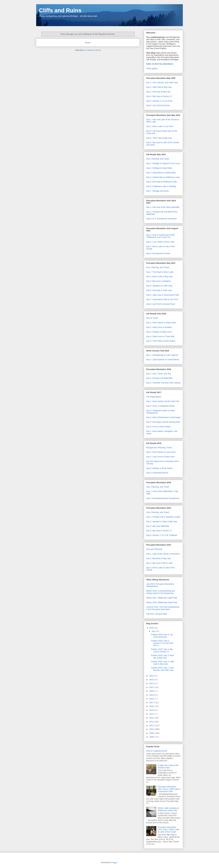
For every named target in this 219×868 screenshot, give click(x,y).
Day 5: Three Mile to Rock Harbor (161, 341)
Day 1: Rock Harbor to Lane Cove (161, 452)
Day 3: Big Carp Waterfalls (158, 526)
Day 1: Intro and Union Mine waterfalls (163, 207)
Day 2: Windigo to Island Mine (159, 168)
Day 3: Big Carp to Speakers (159, 281)
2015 (152, 710)
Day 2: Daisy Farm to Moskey (159, 327)
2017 (152, 703)
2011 (152, 725)
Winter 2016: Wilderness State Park (162, 602)
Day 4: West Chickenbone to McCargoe (163, 417)
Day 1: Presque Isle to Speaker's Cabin (163, 517)
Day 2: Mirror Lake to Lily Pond (160, 126)
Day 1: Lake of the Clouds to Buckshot (163, 554)
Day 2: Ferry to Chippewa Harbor (161, 406)
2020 (152, 691)
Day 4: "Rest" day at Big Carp (159, 138)
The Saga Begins (154, 397)
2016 (152, 706)
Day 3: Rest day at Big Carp (158, 92)
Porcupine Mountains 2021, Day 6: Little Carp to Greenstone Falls (169, 789)
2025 (152, 628)
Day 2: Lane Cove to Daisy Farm (160, 457)
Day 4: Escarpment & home (158, 253)
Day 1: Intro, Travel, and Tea (159, 374)
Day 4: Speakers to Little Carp (159, 286)
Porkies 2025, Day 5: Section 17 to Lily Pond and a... (162, 643)
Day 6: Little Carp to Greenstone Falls (163, 295)
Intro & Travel (152, 318)
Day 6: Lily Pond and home (158, 105)
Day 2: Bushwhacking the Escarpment (163, 498)
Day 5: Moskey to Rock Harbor (160, 468)
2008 (152, 737)
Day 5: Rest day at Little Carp (159, 290)
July (154, 631)
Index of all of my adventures (160, 64)
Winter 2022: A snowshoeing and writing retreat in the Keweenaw (160, 592)
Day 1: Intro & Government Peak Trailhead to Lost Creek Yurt (160, 236)
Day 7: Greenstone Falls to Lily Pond (162, 299)
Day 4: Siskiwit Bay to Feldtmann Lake (163, 177)
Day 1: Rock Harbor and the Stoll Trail (163, 401)
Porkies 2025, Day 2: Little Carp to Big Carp (163, 663)
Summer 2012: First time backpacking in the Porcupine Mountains (163, 608)
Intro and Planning (154, 549)
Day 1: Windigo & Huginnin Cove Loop (163, 163)
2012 (152, 722)
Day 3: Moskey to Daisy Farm (159, 332)
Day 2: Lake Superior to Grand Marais (163, 360)
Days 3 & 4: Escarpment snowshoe (161, 219)
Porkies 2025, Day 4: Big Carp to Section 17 (162, 650)
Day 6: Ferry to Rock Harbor (158, 427)
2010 (152, 729)
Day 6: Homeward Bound (157, 473)
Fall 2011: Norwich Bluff (157, 614)
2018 (152, 699)
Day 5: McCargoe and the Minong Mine (163, 422)
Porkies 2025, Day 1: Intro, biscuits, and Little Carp (163, 669)
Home (88, 43)
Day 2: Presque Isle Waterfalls (159, 378)
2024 (152, 676)
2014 (152, 714)
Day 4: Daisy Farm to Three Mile (160, 336)
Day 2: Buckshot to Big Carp (159, 558)
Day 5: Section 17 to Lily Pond (159, 101)
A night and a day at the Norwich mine (168, 766)
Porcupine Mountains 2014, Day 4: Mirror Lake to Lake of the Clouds (169, 830)
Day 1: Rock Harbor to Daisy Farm (161, 323)
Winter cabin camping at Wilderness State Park (168, 809)
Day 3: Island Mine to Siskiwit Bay (161, 173)
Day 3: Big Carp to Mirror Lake (159, 563)
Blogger (114, 862)
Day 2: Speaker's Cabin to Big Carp (162, 521)
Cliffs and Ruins (60, 10)
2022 (152, 683)
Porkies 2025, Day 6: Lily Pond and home (162, 636)
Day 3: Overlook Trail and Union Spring (163, 383)
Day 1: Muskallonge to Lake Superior (162, 355)
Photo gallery (152, 68)
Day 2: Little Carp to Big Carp (159, 87)
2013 (152, 718)
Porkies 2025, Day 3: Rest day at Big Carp (163, 657)
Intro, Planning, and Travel (158, 159)
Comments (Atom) (93, 50)
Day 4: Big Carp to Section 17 (159, 96)
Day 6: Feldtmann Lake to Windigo (161, 186)
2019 (152, 695)
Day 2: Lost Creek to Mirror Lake (160, 242)
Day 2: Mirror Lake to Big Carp (159, 276)
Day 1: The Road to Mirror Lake (160, 272)
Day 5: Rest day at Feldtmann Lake (162, 182)
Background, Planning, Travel (159, 448)
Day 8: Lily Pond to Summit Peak (161, 304)
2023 (152, 680)
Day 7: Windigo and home (157, 191)
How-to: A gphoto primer (157, 751)
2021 (152, 687)
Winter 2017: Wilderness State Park (162, 598)
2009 (152, 733)
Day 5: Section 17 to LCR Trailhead (162, 535)
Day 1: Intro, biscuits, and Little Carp (162, 82)
